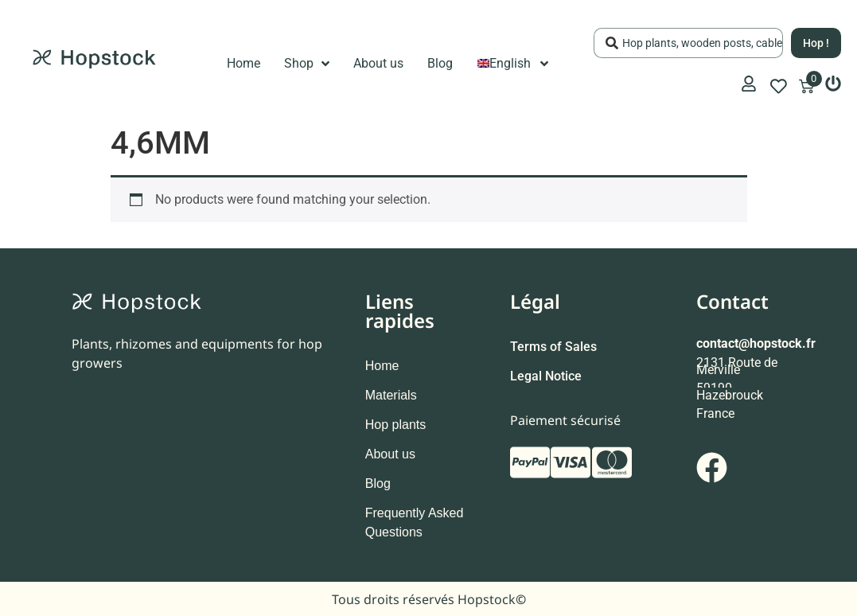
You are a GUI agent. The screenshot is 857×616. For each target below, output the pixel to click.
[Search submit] (816, 43)
